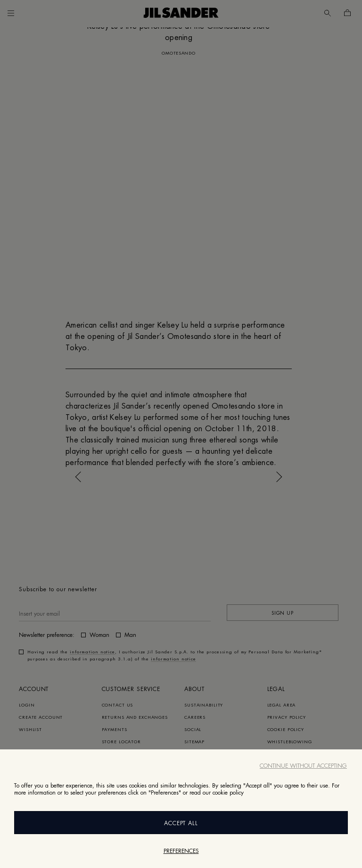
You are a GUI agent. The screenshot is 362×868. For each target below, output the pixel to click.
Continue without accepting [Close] (303, 766)
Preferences (181, 851)
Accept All (181, 823)
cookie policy (228, 793)
